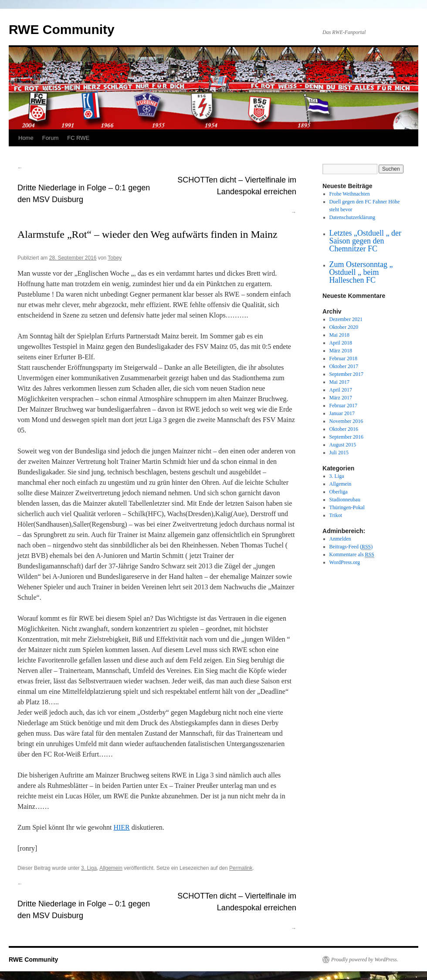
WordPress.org (345, 562)
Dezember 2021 (346, 319)
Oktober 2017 (344, 366)
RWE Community (62, 29)
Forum (51, 138)
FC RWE (78, 138)
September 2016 (346, 437)
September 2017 (346, 374)
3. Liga (89, 868)
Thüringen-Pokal (347, 507)
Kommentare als (352, 555)
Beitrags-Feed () (351, 547)
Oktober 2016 (344, 429)
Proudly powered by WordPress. (365, 960)
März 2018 (341, 351)
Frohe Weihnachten (350, 194)
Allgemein (111, 868)
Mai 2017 (339, 382)
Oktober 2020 (344, 327)
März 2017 (341, 398)
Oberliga (339, 492)
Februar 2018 (343, 358)
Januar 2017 (342, 413)
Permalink (241, 868)
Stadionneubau (345, 500)
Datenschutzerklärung (352, 217)
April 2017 (341, 390)
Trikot (336, 515)
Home (26, 138)
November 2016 (346, 421)
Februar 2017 (343, 406)
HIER (121, 827)
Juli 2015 (339, 453)
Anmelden (340, 539)
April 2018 (341, 343)
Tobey (115, 258)
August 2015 (343, 445)
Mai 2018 (339, 335)
